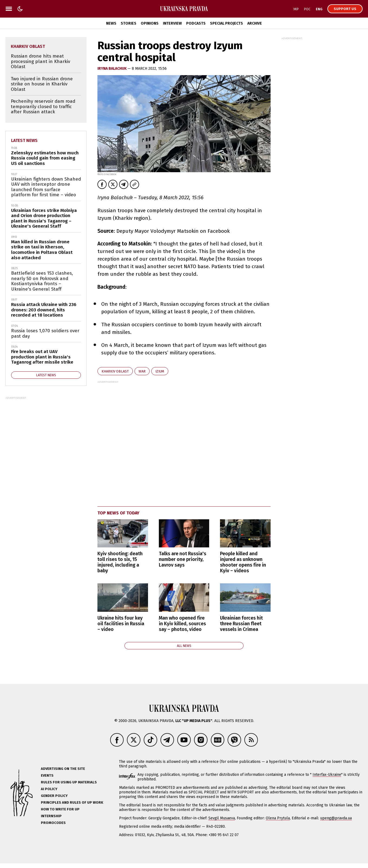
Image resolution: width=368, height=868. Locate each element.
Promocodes (53, 823)
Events (47, 775)
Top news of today (118, 513)
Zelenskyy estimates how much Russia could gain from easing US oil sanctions (45, 158)
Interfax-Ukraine (327, 775)
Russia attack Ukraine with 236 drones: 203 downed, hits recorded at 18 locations (44, 310)
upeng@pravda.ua (336, 818)
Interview (172, 23)
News (111, 23)
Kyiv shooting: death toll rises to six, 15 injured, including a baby (120, 562)
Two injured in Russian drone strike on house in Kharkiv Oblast (42, 84)
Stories (129, 23)
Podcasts (196, 23)
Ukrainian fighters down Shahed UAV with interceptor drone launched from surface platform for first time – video (46, 187)
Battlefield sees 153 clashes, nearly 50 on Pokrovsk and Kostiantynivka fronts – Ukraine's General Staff (42, 281)
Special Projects (226, 23)
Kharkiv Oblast (115, 371)
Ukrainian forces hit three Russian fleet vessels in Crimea (241, 624)
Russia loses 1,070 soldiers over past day (45, 333)
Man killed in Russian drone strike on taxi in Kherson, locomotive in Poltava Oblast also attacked (42, 250)
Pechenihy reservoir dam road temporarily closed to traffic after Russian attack (43, 107)
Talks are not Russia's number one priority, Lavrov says (183, 559)
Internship (51, 816)
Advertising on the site (63, 769)
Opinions (150, 23)
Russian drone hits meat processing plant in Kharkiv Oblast (40, 61)
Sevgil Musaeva (222, 818)
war (142, 371)
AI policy (49, 789)
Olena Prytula (278, 818)
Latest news (24, 140)
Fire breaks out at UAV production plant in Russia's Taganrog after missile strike (42, 357)
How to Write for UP (60, 809)
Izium (160, 371)
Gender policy (54, 796)
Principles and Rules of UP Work (72, 802)
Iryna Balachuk (112, 69)
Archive (255, 23)
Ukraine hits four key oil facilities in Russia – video (121, 624)
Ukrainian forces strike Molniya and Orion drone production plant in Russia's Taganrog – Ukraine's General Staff (44, 218)
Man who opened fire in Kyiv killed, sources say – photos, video (182, 624)
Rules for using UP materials (69, 782)
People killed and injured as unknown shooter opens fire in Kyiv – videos (243, 562)
